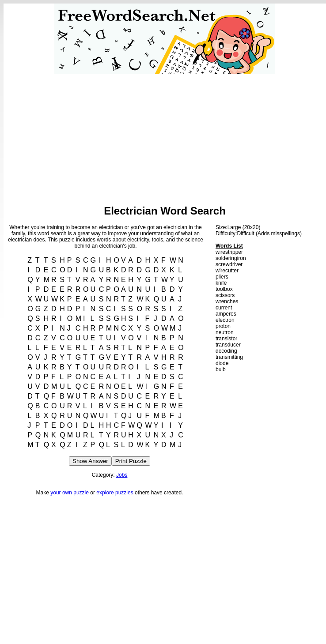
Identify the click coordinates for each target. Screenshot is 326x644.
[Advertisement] (165, 136)
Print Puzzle (131, 461)
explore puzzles (115, 493)
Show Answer (90, 461)
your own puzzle (70, 493)
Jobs (122, 475)
